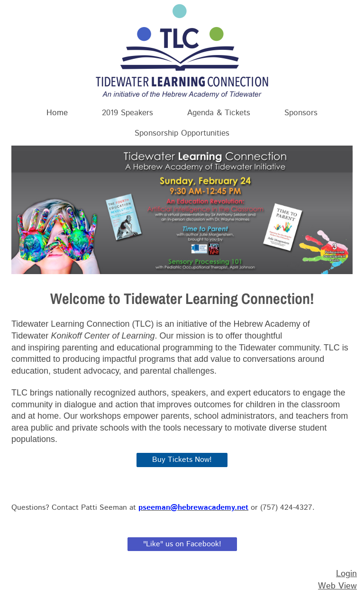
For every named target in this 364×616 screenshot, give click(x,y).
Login (346, 574)
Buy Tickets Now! (182, 460)
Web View (337, 586)
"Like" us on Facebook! (182, 544)
